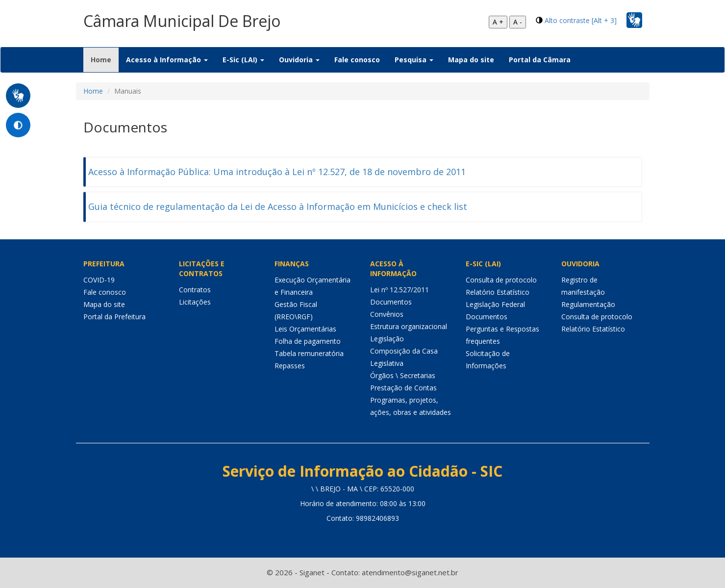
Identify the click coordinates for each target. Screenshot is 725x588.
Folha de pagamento (308, 341)
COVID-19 (99, 280)
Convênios (387, 314)
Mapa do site (471, 60)
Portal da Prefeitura (114, 317)
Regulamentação (588, 304)
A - (518, 22)
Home (105, 59)
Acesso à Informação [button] (167, 60)
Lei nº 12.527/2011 (400, 290)
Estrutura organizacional (409, 326)
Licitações (195, 302)
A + (498, 22)
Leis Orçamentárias (305, 329)
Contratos (195, 290)
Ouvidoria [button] (299, 60)
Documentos (391, 302)
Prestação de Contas (403, 388)
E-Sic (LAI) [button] (243, 60)
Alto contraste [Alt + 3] (581, 20)
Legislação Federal (495, 304)
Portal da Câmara (540, 60)
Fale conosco (357, 60)
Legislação (387, 339)
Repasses (290, 366)
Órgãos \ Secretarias (403, 375)
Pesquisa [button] (414, 60)
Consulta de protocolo (501, 280)
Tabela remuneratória (309, 353)
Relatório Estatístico (498, 292)
